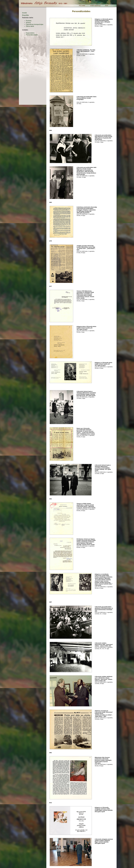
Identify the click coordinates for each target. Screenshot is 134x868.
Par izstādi (82, 6)
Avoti (107, 6)
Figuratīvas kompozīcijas (35, 24)
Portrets (29, 21)
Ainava (28, 23)
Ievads (24, 13)
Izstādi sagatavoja (95, 6)
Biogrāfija (25, 15)
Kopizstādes (30, 33)
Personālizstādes (32, 35)
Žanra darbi (30, 26)
